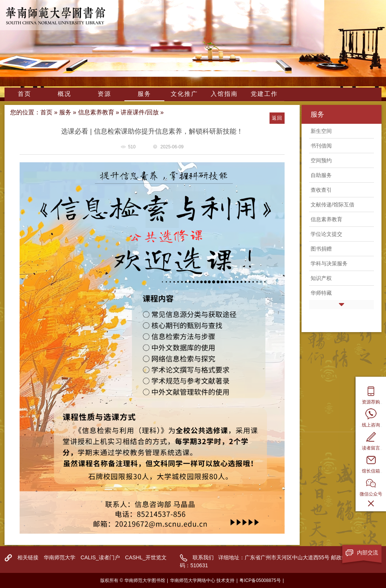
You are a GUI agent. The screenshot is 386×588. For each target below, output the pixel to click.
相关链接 (28, 557)
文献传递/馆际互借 (332, 205)
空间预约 (321, 160)
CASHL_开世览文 (146, 557)
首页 (25, 94)
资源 (104, 94)
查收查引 (321, 190)
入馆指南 (224, 94)
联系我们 (203, 557)
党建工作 (264, 94)
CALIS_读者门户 (100, 557)
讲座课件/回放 (139, 112)
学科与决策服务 (329, 263)
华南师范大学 (60, 557)
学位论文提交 (326, 234)
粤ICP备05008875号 (260, 580)
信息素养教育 (96, 112)
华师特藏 (321, 293)
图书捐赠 (321, 249)
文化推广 (184, 94)
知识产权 (321, 278)
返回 (277, 118)
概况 (64, 94)
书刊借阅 (321, 146)
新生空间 (321, 131)
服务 (144, 94)
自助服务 (321, 175)
